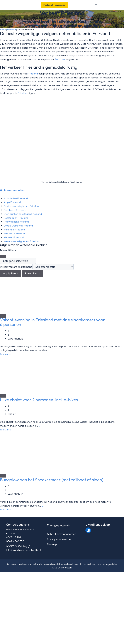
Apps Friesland (12, 202)
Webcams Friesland (15, 233)
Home (3, 30)
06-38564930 (14, 546)
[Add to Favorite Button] (3, 316)
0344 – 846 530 (15, 541)
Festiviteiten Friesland (16, 222)
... (48, 350)
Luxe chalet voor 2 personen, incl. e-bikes (39, 400)
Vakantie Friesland (14, 229)
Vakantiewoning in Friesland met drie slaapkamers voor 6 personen (52, 322)
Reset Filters (32, 273)
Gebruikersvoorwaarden (62, 534)
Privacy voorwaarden (60, 539)
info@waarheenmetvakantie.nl (23, 550)
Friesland (11, 30)
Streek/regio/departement (16, 267)
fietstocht (60, 59)
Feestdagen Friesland (16, 218)
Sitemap (52, 544)
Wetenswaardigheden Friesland (22, 241)
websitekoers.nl (72, 564)
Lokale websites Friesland (18, 226)
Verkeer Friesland (14, 237)
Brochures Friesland (15, 210)
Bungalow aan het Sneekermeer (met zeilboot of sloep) (52, 480)
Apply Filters (11, 273)
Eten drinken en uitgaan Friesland (23, 214)
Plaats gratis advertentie (54, 5)
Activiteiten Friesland (16, 198)
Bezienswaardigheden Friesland (22, 206)
